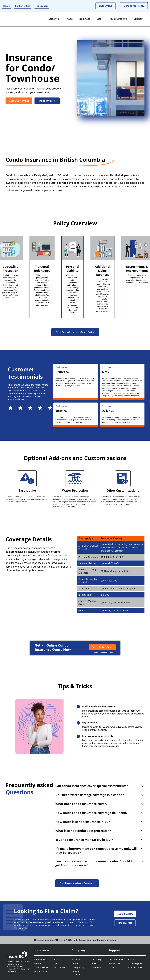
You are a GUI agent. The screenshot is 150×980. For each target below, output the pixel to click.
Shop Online (105, 6)
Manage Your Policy (134, 6)
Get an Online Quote (102, 647)
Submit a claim (125, 914)
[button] (53, 19)
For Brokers (42, 6)
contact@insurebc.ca (104, 940)
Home (6, 6)
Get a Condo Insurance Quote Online (75, 332)
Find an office (125, 923)
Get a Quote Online (19, 101)
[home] (15, 19)
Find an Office (23, 6)
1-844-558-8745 (75, 940)
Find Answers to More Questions (77, 883)
